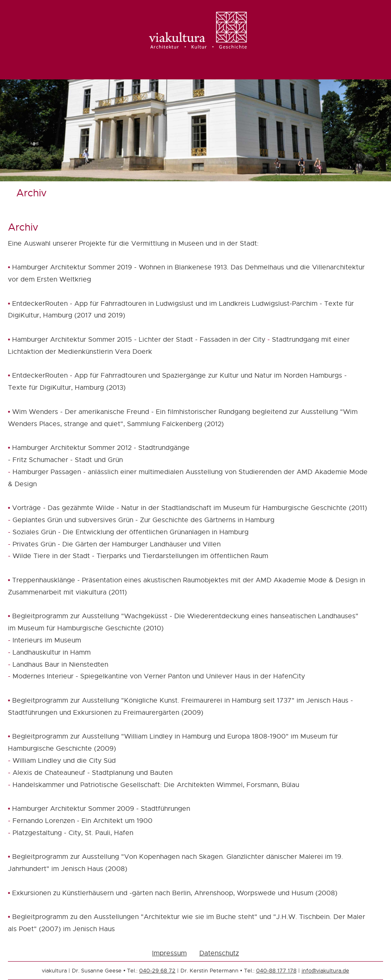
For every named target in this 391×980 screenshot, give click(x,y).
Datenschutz (219, 953)
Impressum (169, 953)
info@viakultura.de (325, 970)
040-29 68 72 (157, 970)
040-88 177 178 (276, 970)
